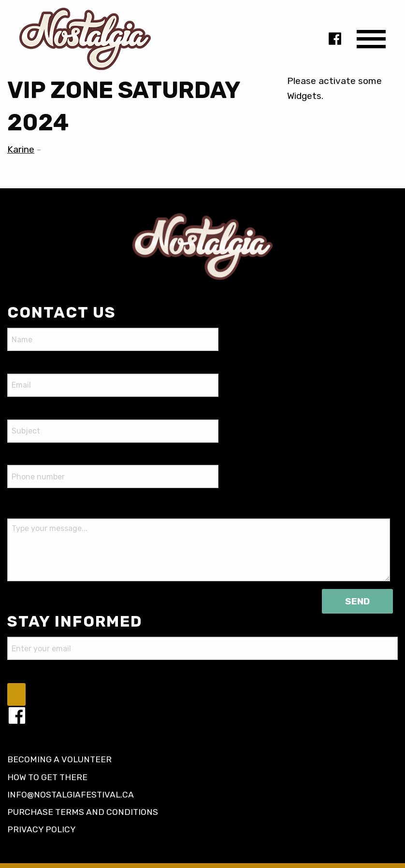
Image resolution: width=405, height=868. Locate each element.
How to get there (47, 777)
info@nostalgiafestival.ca (71, 795)
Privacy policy (42, 829)
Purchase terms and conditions (83, 812)
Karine (21, 149)
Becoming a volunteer (59, 759)
